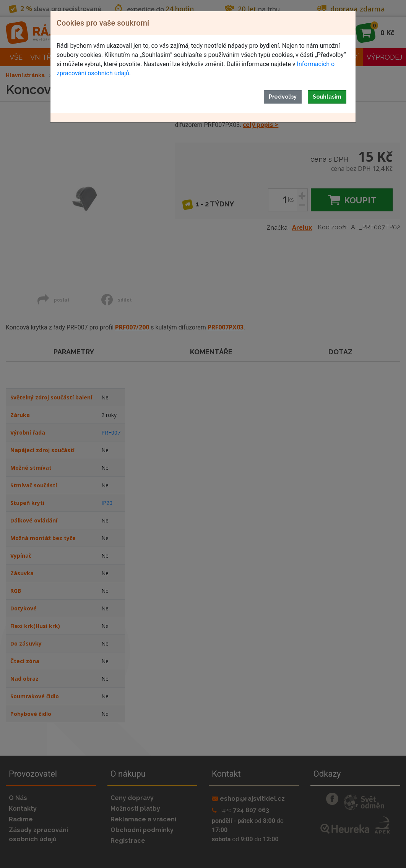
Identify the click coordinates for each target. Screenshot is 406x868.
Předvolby (283, 97)
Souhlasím (327, 97)
